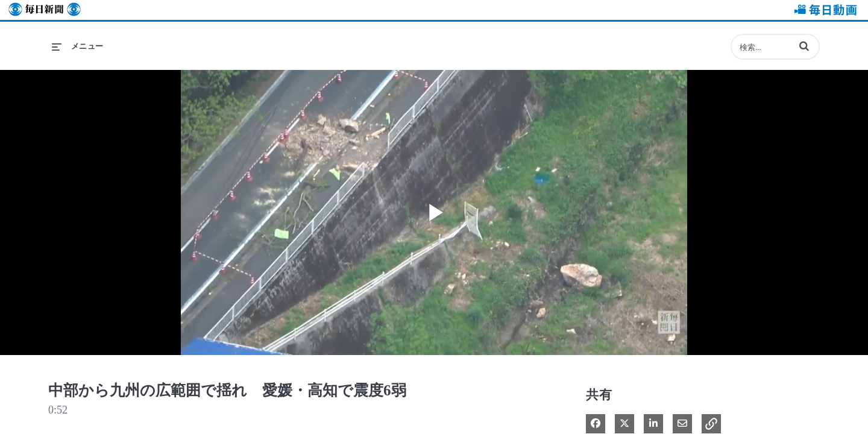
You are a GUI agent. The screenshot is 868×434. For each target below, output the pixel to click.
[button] (804, 46)
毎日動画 (823, 10)
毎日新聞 (45, 10)
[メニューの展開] (78, 46)
